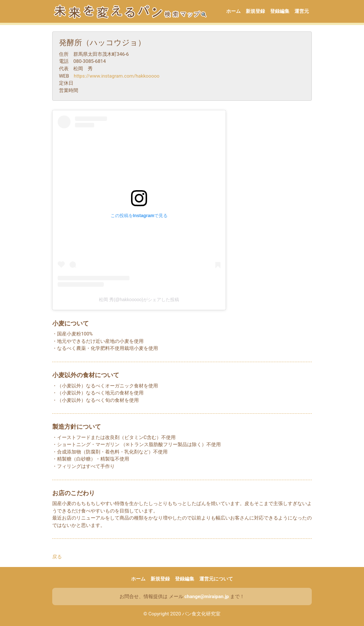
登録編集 (280, 11)
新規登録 (255, 11)
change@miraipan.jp (207, 596)
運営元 (302, 11)
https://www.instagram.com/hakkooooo (116, 76)
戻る (57, 557)
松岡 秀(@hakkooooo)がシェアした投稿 (139, 300)
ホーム (233, 11)
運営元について (216, 579)
